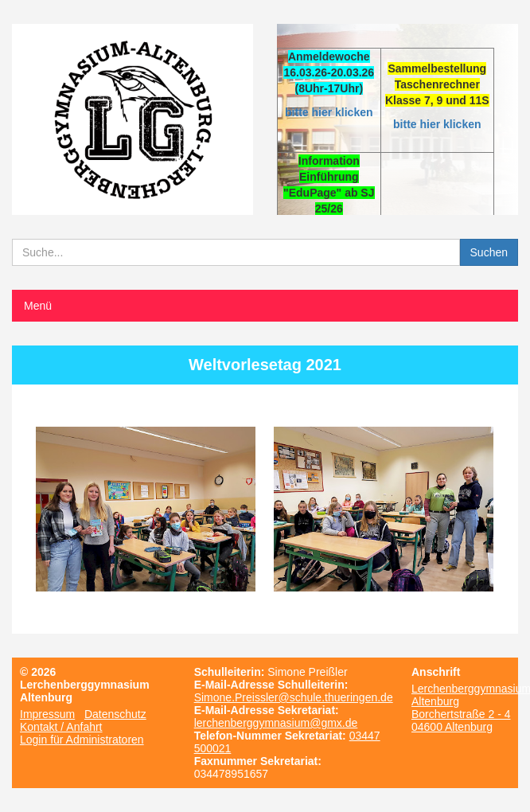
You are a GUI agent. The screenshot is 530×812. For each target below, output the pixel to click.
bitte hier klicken (329, 112)
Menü (38, 306)
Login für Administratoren (82, 740)
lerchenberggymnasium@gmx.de (276, 723)
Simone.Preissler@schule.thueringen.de (294, 697)
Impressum (47, 714)
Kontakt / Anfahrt (61, 727)
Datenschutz (115, 714)
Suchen (489, 252)
